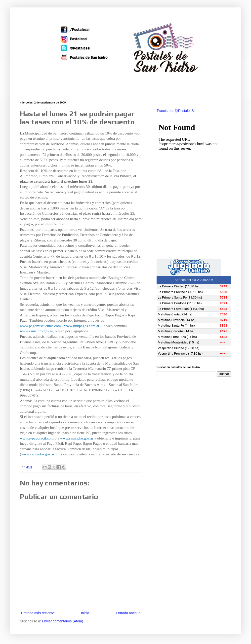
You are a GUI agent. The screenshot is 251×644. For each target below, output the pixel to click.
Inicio (85, 613)
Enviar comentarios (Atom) (63, 621)
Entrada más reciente (38, 613)
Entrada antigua (128, 613)
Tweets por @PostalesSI (176, 111)
